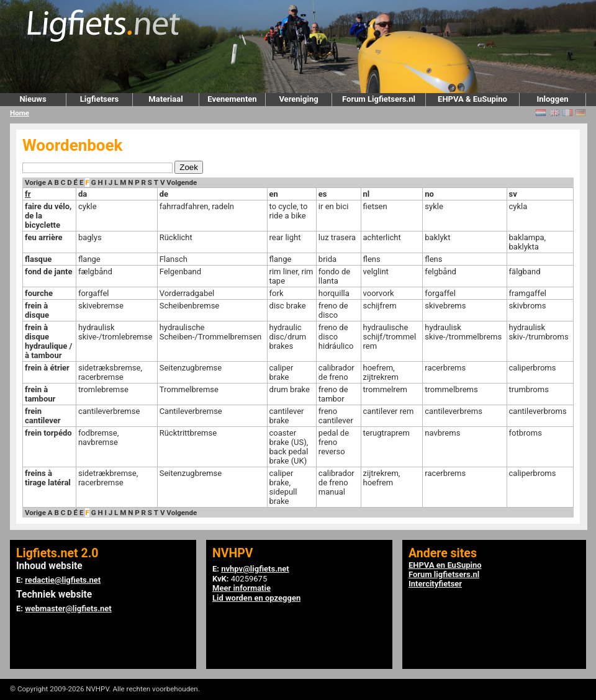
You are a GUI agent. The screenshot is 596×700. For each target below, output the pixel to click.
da (83, 194)
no (429, 194)
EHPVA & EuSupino (472, 99)
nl (367, 194)
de (164, 194)
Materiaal (165, 99)
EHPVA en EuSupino (445, 565)
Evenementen (232, 99)
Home (20, 113)
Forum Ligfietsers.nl (379, 99)
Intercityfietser (435, 584)
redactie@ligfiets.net (63, 580)
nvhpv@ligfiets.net (255, 569)
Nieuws (33, 99)
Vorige (35, 182)
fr (28, 194)
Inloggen (552, 99)
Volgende (182, 182)
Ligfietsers (99, 99)
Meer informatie (242, 588)
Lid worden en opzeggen (256, 598)
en (274, 194)
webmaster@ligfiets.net (68, 608)
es (323, 194)
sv (513, 194)
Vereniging (298, 99)
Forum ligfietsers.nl (444, 574)
